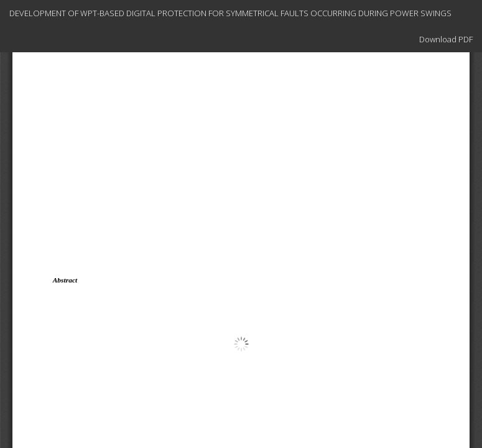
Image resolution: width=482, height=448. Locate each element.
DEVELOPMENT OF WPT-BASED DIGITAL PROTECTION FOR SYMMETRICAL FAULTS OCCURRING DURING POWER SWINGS (230, 13)
